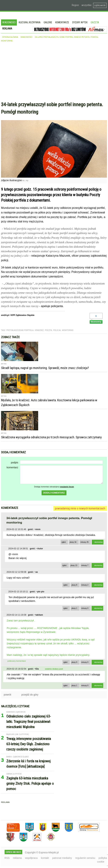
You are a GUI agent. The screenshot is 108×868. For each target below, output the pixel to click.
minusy (84, 542)
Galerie (48, 22)
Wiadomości (9, 22)
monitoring (68, 330)
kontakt (45, 858)
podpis (15, 462)
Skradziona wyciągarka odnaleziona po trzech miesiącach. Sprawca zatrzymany (51, 437)
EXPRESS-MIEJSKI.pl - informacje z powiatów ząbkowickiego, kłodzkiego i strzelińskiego (26, 5)
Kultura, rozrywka (30, 22)
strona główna (10, 37)
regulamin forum (67, 487)
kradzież (39, 330)
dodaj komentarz (54, 493)
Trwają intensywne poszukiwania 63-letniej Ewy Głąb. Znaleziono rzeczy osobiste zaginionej (29, 744)
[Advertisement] (54, 73)
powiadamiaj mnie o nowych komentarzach (80, 508)
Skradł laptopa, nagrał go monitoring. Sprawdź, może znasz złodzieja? (45, 368)
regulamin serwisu (85, 858)
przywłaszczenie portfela (20, 330)
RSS (7, 858)
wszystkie (87, 5)
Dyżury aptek (80, 22)
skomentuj (98, 542)
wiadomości (26, 37)
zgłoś (64, 542)
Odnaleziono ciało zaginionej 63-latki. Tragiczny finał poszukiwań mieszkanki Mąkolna (29, 722)
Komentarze (62, 22)
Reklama (7, 29)
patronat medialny (62, 858)
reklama (17, 858)
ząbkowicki (100, 5)
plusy (73, 542)
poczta (48, 330)
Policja (57, 330)
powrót (7, 695)
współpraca (31, 858)
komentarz (12, 467)
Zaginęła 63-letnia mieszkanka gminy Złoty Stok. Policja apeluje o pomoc (30, 784)
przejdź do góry (30, 695)
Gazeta (95, 22)
